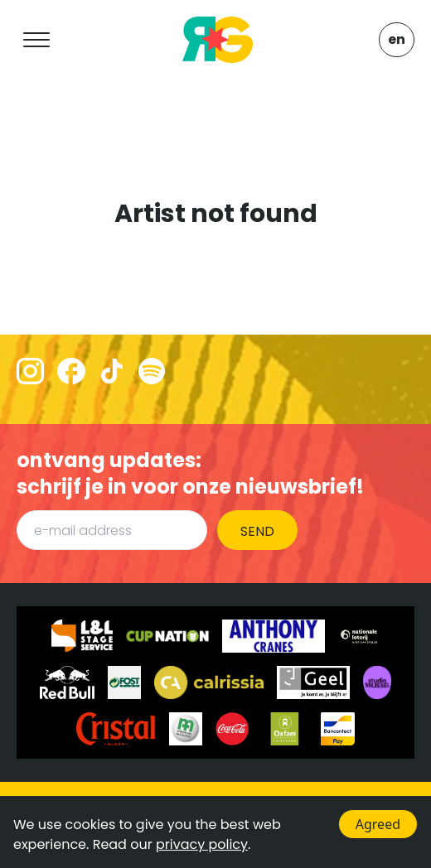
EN (397, 39)
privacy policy (202, 844)
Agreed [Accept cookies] (378, 824)
